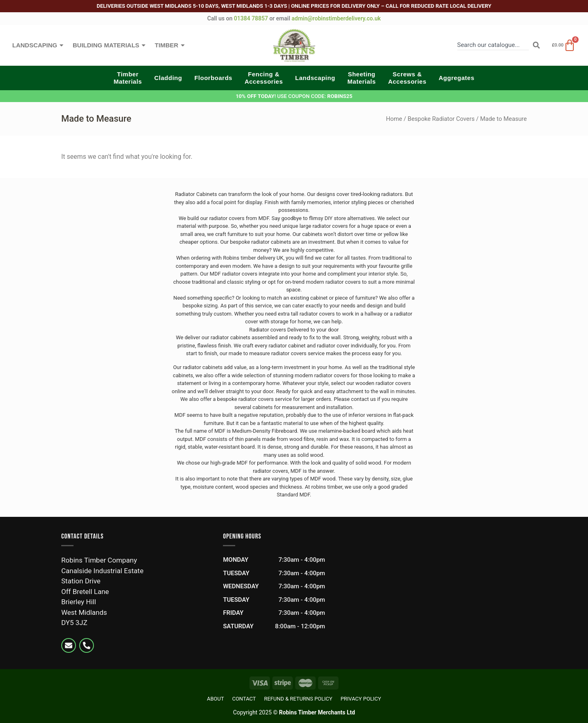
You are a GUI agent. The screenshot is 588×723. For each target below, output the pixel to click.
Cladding (168, 78)
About (216, 699)
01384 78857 (251, 18)
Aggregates (457, 78)
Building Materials (110, 45)
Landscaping (38, 45)
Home (394, 119)
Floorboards (213, 78)
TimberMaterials (128, 78)
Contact (244, 699)
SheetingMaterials (362, 78)
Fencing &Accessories (264, 78)
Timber (170, 45)
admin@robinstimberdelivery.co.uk (336, 18)
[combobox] (493, 45)
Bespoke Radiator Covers (441, 119)
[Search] (536, 45)
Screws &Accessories (407, 78)
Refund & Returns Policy (298, 699)
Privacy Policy (361, 699)
